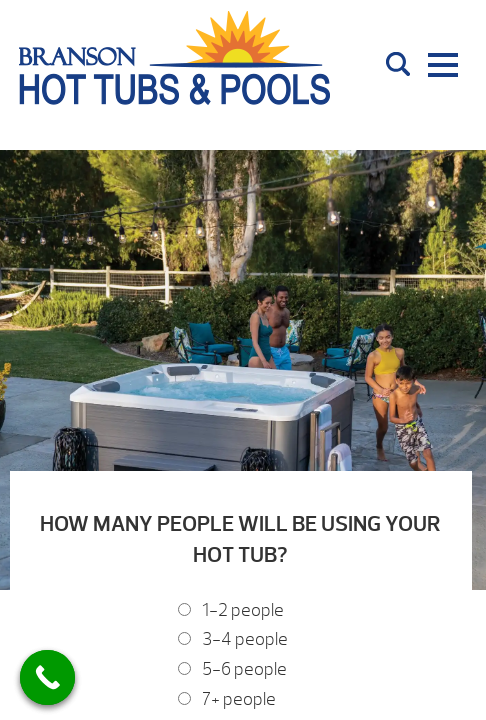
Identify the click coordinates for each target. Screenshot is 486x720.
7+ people (239, 699)
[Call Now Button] (47, 677)
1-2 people (243, 610)
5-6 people (244, 669)
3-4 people (245, 639)
